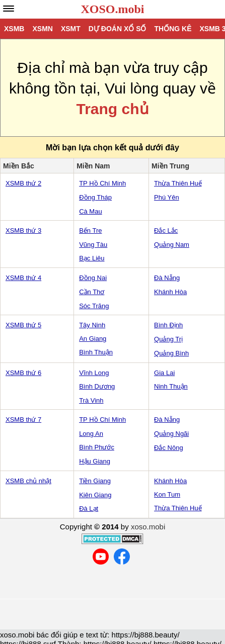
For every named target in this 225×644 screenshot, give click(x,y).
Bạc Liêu (92, 258)
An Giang (93, 339)
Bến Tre (90, 231)
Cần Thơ (92, 292)
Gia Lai (164, 373)
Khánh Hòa (170, 292)
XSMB (14, 29)
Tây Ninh (92, 325)
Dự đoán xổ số (118, 29)
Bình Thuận (96, 352)
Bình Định (168, 325)
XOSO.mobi (112, 9)
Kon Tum (167, 494)
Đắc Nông (169, 448)
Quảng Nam (172, 245)
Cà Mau (91, 211)
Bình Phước (97, 447)
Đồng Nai (93, 278)
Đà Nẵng (167, 278)
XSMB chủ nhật (28, 481)
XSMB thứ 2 (23, 183)
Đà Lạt (89, 509)
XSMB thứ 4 (23, 278)
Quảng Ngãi (171, 434)
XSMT (71, 29)
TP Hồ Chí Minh (102, 183)
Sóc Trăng (94, 306)
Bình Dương (97, 386)
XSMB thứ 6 (23, 373)
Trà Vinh (91, 400)
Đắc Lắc (166, 231)
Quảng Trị (168, 339)
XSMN (42, 29)
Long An (91, 434)
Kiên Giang (95, 495)
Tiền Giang (95, 481)
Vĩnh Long (94, 373)
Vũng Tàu (93, 245)
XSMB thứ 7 (23, 420)
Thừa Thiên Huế (178, 183)
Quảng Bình (171, 353)
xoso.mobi (148, 527)
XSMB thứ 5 (23, 325)
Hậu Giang (95, 461)
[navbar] (9, 9)
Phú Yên (167, 197)
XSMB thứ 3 (23, 231)
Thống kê (173, 29)
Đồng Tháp (95, 197)
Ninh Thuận (171, 386)
